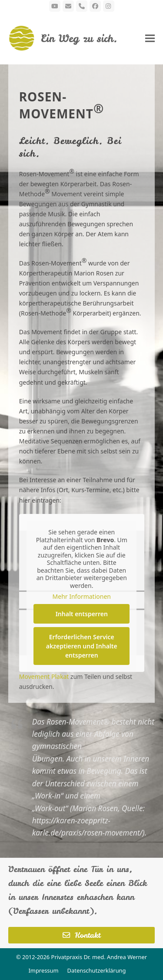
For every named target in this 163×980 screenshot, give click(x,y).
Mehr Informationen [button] (81, 597)
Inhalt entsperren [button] (81, 613)
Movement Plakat (44, 676)
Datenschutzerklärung (97, 970)
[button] (150, 38)
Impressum (43, 970)
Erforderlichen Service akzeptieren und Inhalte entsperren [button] (82, 646)
